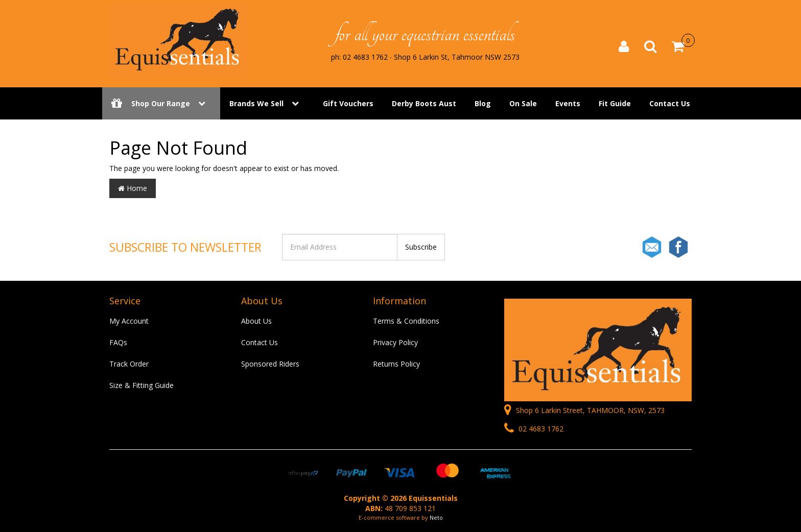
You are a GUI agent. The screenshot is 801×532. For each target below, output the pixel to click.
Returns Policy (396, 364)
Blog (483, 103)
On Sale (523, 103)
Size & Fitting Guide (142, 385)
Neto (436, 517)
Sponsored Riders (270, 364)
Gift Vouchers (348, 103)
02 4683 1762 (534, 429)
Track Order (129, 364)
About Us (256, 321)
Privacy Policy (395, 342)
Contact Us (670, 103)
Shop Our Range (161, 103)
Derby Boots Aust (424, 103)
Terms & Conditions (406, 321)
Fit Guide (615, 103)
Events (568, 103)
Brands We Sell (256, 103)
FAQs (118, 342)
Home (133, 188)
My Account (129, 321)
